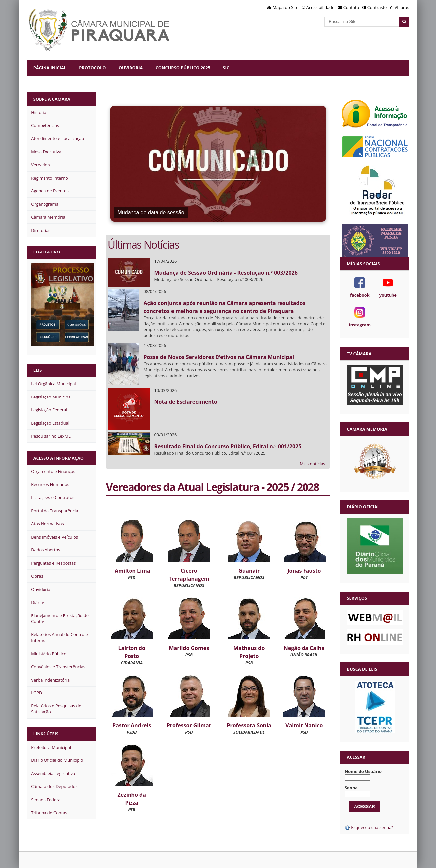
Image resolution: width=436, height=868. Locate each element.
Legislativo (47, 252)
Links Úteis (46, 734)
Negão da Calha (304, 648)
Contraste (377, 7)
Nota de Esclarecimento (185, 402)
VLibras (402, 7)
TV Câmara (359, 354)
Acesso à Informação (58, 458)
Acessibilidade (320, 7)
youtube (388, 295)
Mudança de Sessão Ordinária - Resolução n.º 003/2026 (226, 273)
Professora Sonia (249, 725)
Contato (351, 7)
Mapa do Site (286, 7)
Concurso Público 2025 (183, 68)
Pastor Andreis (132, 725)
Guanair (249, 571)
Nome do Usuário (363, 771)
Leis (38, 370)
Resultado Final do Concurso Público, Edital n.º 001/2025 (228, 446)
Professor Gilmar (189, 725)
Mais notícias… (314, 464)
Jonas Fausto (304, 571)
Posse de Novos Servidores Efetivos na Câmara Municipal (219, 357)
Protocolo (92, 68)
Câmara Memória (367, 429)
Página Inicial (50, 68)
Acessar (356, 757)
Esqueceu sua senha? (369, 827)
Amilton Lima (132, 571)
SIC (226, 68)
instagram (360, 325)
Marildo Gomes (189, 648)
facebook (360, 295)
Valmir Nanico (304, 725)
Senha (351, 788)
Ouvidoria (131, 68)
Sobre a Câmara (52, 99)
